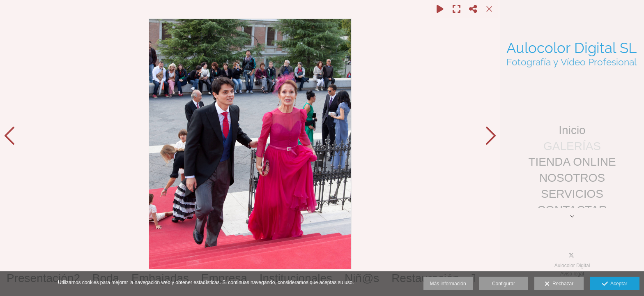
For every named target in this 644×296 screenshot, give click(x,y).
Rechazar (559, 284)
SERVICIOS (572, 194)
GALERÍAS (572, 146)
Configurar (504, 284)
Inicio (572, 130)
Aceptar (615, 284)
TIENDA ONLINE (572, 162)
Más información (448, 284)
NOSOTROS (572, 178)
